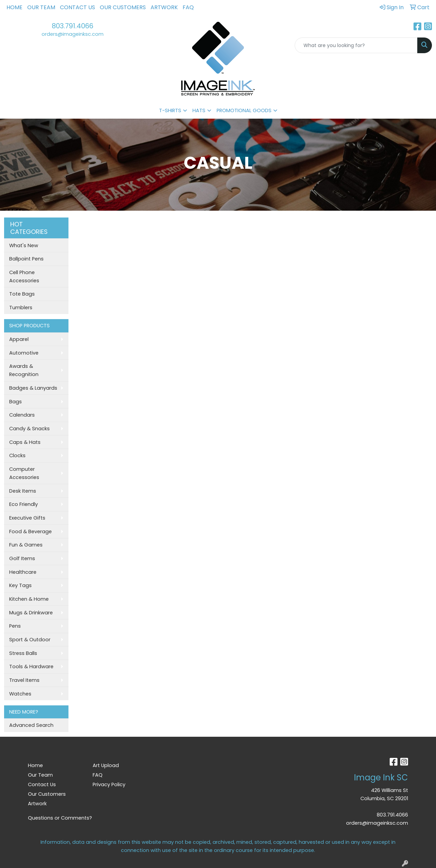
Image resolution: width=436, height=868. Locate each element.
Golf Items (22, 558)
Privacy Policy (109, 784)
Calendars (22, 415)
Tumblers (21, 308)
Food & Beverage (30, 532)
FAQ (188, 7)
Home (14, 7)
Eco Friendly (24, 504)
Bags (15, 402)
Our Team (41, 7)
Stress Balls (23, 653)
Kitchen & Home (29, 599)
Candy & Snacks (29, 429)
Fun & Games (26, 545)
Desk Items (23, 491)
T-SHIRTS (170, 110)
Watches (20, 694)
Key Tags (20, 585)
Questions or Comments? (60, 818)
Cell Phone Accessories (24, 276)
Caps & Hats (25, 442)
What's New (24, 245)
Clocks (17, 455)
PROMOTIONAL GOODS (244, 110)
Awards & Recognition (24, 370)
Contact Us (77, 7)
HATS (199, 110)
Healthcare (23, 572)
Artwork (164, 7)
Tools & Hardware (31, 667)
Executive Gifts (27, 518)
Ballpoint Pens (26, 259)
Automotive (24, 353)
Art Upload (106, 765)
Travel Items (24, 680)
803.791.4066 (73, 26)
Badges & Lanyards (33, 388)
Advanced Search (31, 725)
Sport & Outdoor (30, 640)
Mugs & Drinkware (31, 613)
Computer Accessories (24, 473)
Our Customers (123, 7)
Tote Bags (22, 294)
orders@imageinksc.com (73, 34)
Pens (15, 626)
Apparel (19, 339)
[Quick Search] (356, 45)
